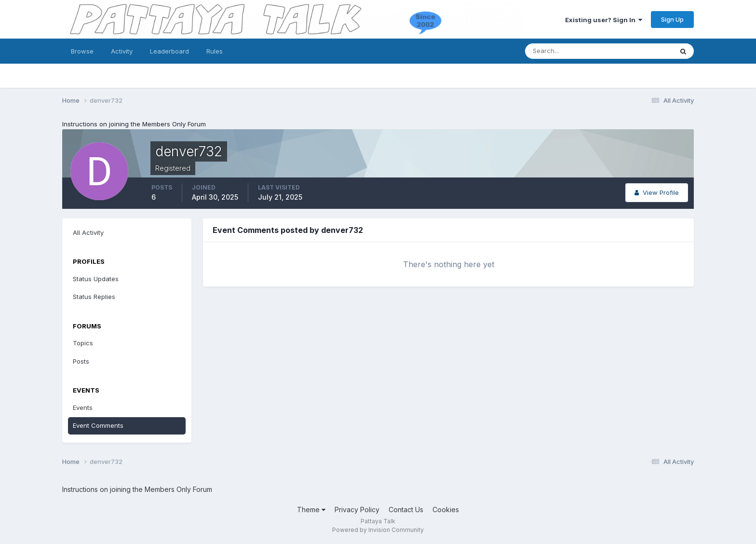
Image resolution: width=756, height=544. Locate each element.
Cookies (446, 510)
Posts (81, 361)
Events (83, 408)
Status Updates (96, 279)
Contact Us (406, 510)
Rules (215, 51)
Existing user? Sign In (604, 20)
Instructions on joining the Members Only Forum (134, 124)
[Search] (567, 51)
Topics (83, 343)
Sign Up (672, 19)
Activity (122, 51)
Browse (82, 51)
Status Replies (94, 297)
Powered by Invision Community (378, 530)
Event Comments (98, 425)
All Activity (88, 232)
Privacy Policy (357, 510)
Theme (311, 510)
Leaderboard (169, 51)
